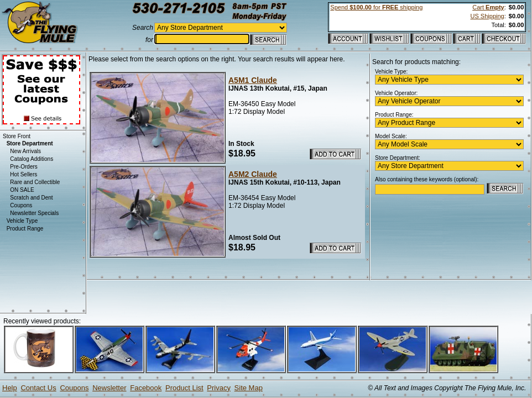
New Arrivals (25, 151)
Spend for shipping (376, 7)
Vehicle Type (22, 221)
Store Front (17, 136)
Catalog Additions (32, 159)
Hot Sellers (24, 174)
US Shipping (487, 16)
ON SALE (22, 190)
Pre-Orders (24, 167)
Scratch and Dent (31, 198)
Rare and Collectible (35, 182)
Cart (488, 7)
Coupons (21, 205)
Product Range (25, 229)
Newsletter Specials (34, 213)
